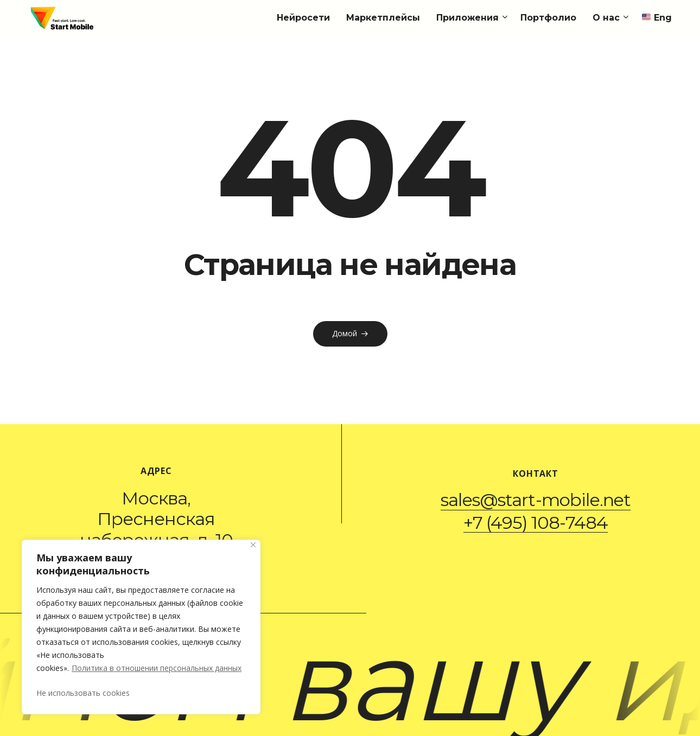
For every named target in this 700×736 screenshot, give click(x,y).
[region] (141, 627)
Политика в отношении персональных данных (157, 668)
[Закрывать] (253, 545)
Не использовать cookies (83, 693)
